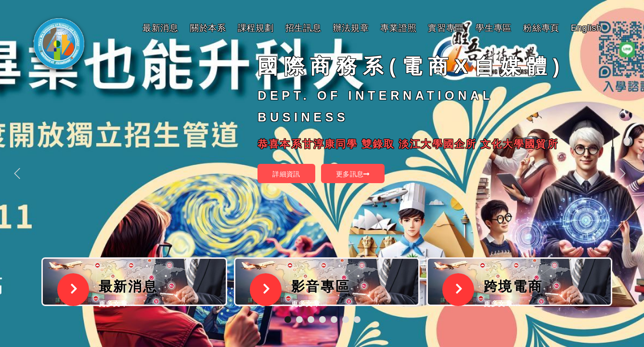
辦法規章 (351, 28)
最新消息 (161, 28)
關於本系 (208, 28)
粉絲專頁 (541, 28)
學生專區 (494, 28)
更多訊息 (353, 174)
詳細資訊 (286, 174)
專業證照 (398, 28)
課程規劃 (256, 28)
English (586, 28)
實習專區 (446, 28)
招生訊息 (303, 28)
